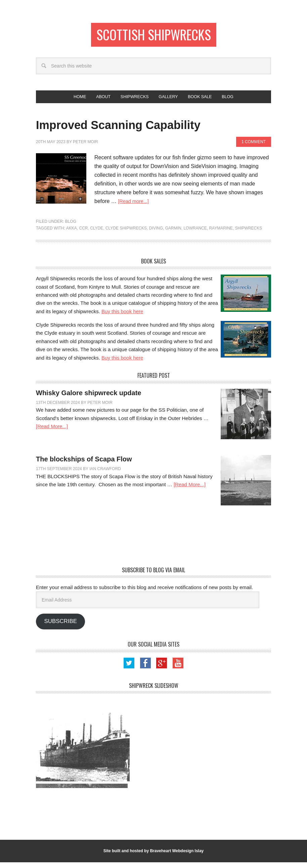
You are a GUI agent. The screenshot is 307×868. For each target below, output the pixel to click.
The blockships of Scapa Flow (84, 465)
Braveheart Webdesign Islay (177, 857)
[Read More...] (52, 432)
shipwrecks (249, 234)
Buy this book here (122, 317)
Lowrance (195, 234)
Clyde (97, 234)
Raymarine (221, 234)
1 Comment (254, 148)
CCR (83, 234)
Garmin (173, 234)
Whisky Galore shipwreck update (89, 399)
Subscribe (60, 627)
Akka (72, 234)
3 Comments (127, 408)
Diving (156, 234)
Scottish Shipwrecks (154, 36)
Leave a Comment (141, 474)
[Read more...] (135, 207)
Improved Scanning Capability (151, 129)
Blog (71, 227)
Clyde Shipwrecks (126, 234)
